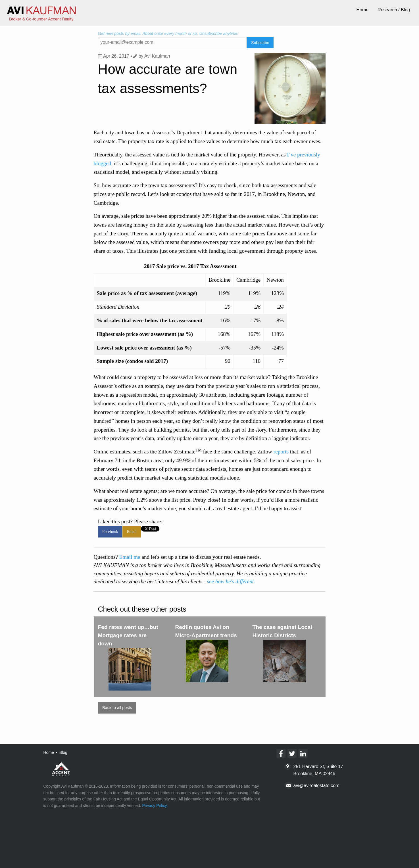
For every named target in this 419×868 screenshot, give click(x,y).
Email (132, 532)
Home (362, 10)
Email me (130, 557)
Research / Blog (394, 10)
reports (281, 452)
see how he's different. (231, 581)
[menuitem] (362, 10)
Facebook (110, 532)
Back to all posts (117, 708)
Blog (63, 752)
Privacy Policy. (155, 806)
